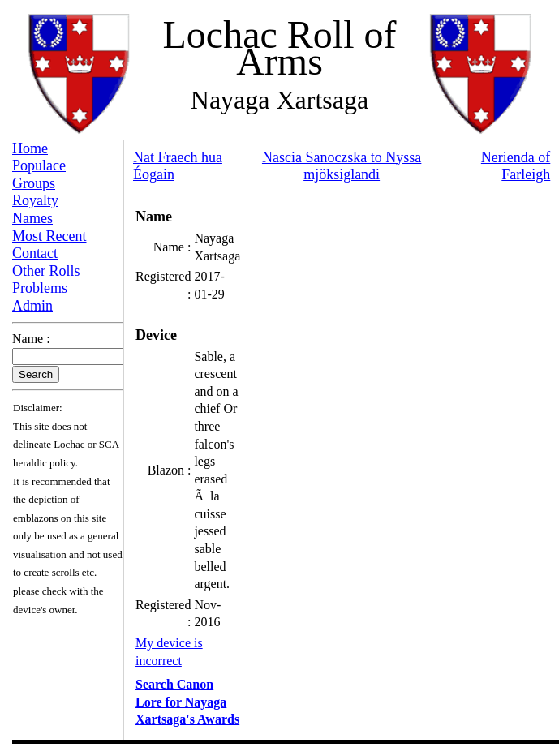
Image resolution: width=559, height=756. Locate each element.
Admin (32, 306)
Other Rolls (46, 271)
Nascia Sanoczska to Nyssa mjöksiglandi (342, 166)
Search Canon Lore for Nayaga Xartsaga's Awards (187, 702)
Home (30, 148)
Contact (35, 253)
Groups (34, 183)
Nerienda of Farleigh (516, 166)
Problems (40, 288)
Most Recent (49, 236)
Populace (39, 165)
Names (32, 218)
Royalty (35, 200)
